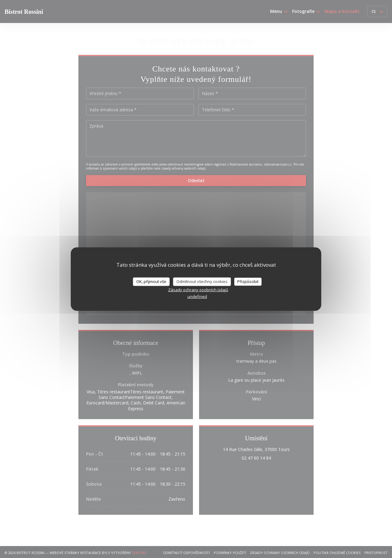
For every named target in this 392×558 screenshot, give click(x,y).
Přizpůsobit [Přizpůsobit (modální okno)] (248, 281)
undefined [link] (197, 296)
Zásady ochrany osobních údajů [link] (198, 289)
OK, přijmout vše (151, 281)
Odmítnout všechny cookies (202, 281)
